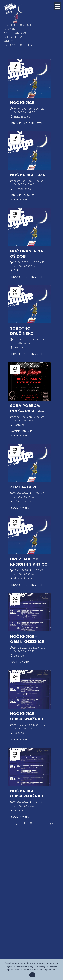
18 (39, 823)
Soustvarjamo (16, 33)
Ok (32, 975)
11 (34, 823)
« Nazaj (12, 823)
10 (30, 823)
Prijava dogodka (18, 25)
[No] (59, 969)
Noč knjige (13, 29)
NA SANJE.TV (13, 37)
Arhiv (9, 41)
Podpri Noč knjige (19, 45)
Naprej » (47, 823)
